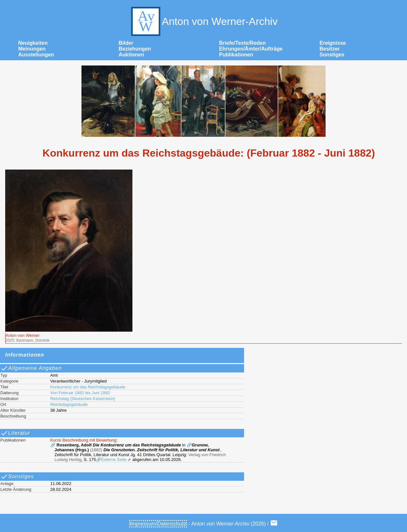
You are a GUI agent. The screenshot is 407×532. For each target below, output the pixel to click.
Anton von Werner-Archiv (204, 21)
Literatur (15, 433)
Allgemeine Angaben (31, 368)
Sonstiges (332, 55)
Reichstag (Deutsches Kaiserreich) (83, 399)
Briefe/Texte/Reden (242, 43)
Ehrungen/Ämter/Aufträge (251, 49)
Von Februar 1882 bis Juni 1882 (80, 393)
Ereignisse (333, 43)
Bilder (126, 43)
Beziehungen (135, 49)
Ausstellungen (36, 55)
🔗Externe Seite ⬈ (114, 460)
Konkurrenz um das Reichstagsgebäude (88, 387)
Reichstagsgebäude (69, 404)
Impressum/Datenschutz (158, 524)
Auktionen (131, 55)
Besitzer (330, 49)
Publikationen (236, 55)
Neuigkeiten (33, 43)
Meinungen (32, 49)
